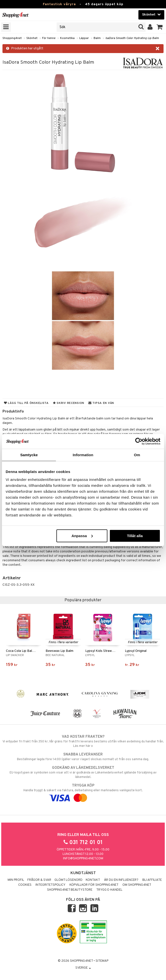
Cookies (25, 885)
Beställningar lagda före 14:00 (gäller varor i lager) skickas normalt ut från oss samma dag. (83, 757)
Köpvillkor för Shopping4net (94, 885)
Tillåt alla (135, 536)
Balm (97, 38)
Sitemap (102, 961)
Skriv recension (69, 403)
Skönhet (32, 38)
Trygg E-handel (109, 890)
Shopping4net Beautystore (70, 890)
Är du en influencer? (121, 880)
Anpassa (82, 536)
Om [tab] (137, 455)
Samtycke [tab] (29, 455)
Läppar (84, 38)
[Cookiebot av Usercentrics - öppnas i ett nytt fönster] (139, 441)
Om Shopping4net (137, 885)
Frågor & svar (39, 880)
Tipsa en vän (101, 403)
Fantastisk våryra (59, 4)
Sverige (83, 968)
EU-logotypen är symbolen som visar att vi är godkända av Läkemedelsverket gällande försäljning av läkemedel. (83, 772)
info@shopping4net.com (83, 859)
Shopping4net (12, 38)
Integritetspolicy (50, 885)
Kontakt (93, 880)
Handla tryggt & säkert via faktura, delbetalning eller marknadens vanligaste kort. (83, 792)
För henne (49, 38)
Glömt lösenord (68, 880)
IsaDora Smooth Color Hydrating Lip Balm (132, 38)
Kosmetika (67, 38)
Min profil (16, 880)
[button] (160, 27)
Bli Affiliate (152, 880)
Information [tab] (83, 455)
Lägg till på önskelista (26, 403)
